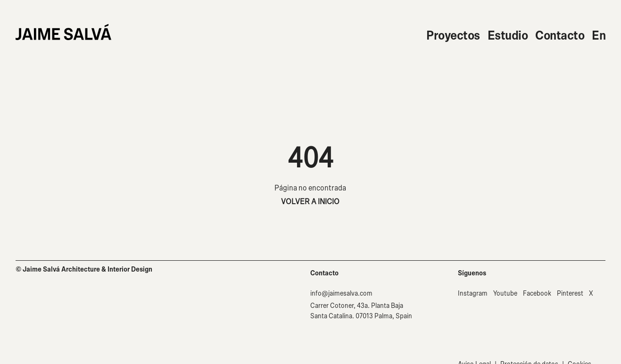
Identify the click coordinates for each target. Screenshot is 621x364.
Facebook (537, 294)
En (599, 36)
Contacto (560, 36)
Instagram (473, 294)
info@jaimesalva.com (341, 294)
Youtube (505, 294)
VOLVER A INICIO (310, 202)
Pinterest (570, 294)
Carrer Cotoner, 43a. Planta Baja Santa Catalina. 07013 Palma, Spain (361, 311)
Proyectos (453, 36)
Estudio (508, 36)
